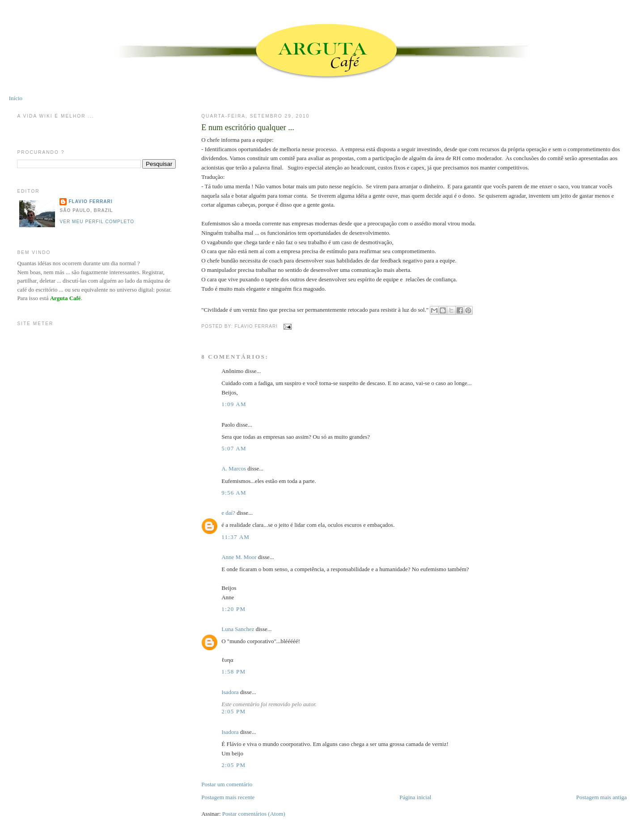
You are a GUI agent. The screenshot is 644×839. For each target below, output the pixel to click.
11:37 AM (235, 537)
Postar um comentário (227, 784)
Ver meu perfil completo (97, 222)
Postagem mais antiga (601, 797)
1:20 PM (233, 609)
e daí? (228, 513)
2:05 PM (233, 711)
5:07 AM (234, 448)
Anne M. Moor (239, 557)
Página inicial (415, 797)
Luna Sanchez (238, 629)
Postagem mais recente (228, 797)
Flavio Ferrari (90, 201)
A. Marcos (234, 468)
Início (16, 98)
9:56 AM (234, 493)
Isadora (230, 692)
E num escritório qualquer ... (248, 127)
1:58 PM (233, 672)
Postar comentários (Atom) (254, 814)
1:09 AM (234, 404)
